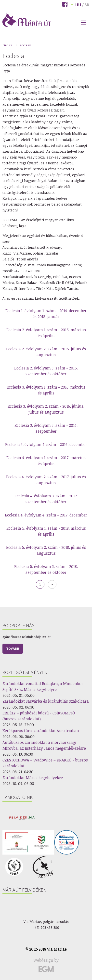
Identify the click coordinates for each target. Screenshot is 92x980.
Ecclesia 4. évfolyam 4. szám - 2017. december (46, 515)
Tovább (13, 649)
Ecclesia (26, 45)
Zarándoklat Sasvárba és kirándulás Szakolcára (46, 701)
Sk (87, 5)
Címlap (7, 45)
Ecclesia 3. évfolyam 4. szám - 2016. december (46, 444)
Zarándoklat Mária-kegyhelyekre (33, 778)
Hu (78, 5)
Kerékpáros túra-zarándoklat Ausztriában (41, 731)
